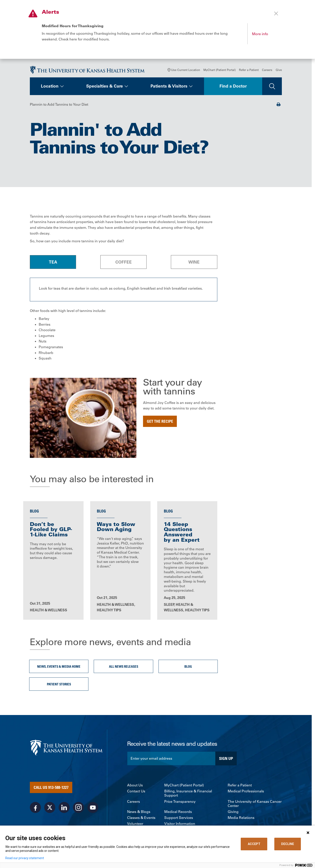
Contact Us (136, 792)
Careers (267, 71)
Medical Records (178, 813)
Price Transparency (180, 803)
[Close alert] (276, 13)
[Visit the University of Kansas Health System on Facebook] (35, 809)
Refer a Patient (249, 71)
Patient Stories (59, 685)
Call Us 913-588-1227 (51, 789)
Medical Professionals (246, 792)
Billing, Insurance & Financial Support (188, 795)
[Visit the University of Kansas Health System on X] (50, 809)
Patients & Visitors (169, 87)
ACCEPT (254, 844)
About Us (135, 787)
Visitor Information (180, 825)
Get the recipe (160, 422)
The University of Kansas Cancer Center (255, 805)
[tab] (53, 263)
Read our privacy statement (25, 858)
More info (260, 34)
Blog (188, 668)
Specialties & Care (105, 87)
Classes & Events (141, 819)
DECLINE (288, 844)
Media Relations (241, 819)
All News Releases (124, 668)
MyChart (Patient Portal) (220, 71)
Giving (233, 813)
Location (50, 87)
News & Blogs (139, 813)
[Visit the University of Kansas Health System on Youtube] (93, 809)
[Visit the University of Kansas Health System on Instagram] (78, 809)
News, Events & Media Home (59, 668)
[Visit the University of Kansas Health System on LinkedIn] (64, 809)
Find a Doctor (233, 87)
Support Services (179, 819)
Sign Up (226, 760)
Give (279, 71)
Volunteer (135, 825)
